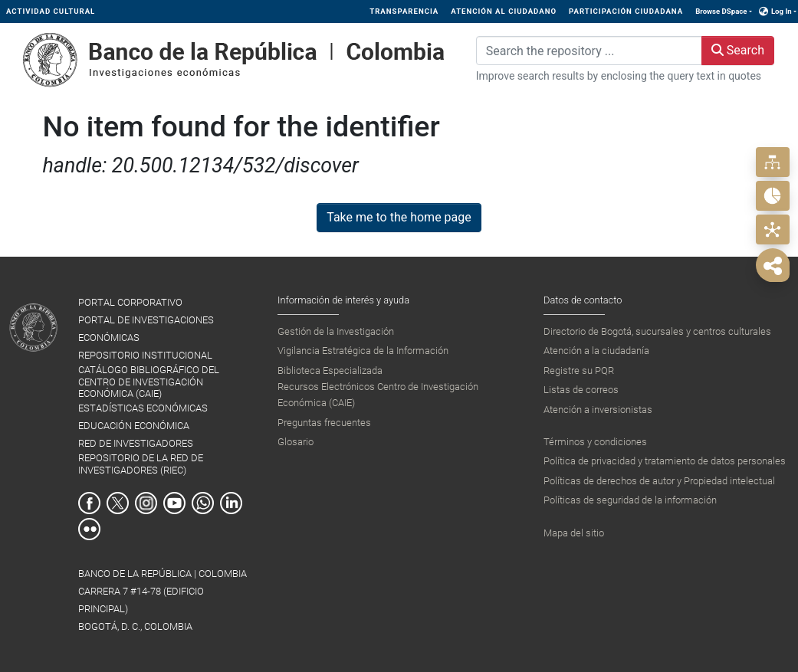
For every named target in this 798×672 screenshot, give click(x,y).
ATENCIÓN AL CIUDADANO (504, 11)
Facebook (89, 503)
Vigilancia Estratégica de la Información (363, 351)
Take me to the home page (399, 217)
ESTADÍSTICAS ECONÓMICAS (143, 408)
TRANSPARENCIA (404, 11)
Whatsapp (203, 503)
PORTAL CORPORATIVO (130, 302)
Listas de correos (581, 390)
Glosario (296, 442)
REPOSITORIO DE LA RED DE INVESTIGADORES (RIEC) (141, 464)
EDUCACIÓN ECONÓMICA (134, 426)
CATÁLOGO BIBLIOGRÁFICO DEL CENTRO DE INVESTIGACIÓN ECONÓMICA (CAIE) (149, 382)
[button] (764, 11)
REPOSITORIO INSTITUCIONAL (145, 355)
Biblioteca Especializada (330, 370)
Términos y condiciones (595, 442)
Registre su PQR (579, 370)
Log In (782, 11)
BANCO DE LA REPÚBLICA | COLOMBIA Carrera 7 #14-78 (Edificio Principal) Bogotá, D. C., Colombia (163, 600)
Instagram (146, 503)
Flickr (89, 529)
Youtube (174, 503)
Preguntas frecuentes (324, 423)
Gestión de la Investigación (336, 331)
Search (738, 50)
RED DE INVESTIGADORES (136, 443)
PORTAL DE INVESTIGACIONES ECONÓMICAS (146, 329)
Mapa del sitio (574, 533)
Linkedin (231, 503)
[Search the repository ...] (589, 51)
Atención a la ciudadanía (596, 351)
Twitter (118, 503)
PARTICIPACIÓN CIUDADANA (626, 11)
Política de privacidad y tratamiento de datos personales (665, 461)
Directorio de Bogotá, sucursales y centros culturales (657, 331)
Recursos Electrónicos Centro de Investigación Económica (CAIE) (378, 394)
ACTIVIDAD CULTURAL (51, 11)
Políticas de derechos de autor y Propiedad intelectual (659, 481)
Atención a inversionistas (598, 410)
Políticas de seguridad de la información (630, 500)
